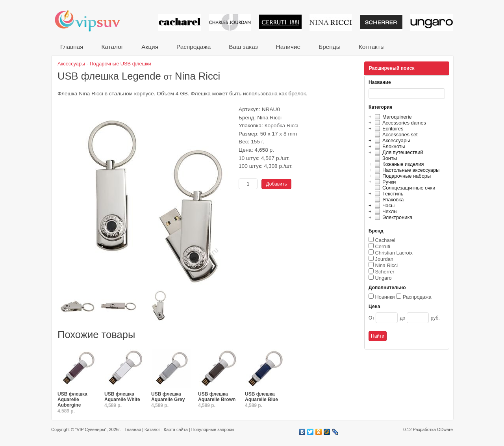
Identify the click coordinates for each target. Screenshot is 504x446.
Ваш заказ (243, 47)
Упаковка (388, 200)
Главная (72, 47)
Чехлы (385, 211)
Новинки (385, 297)
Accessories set (395, 135)
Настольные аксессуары (406, 170)
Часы (384, 205)
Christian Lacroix (394, 253)
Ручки (384, 182)
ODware (445, 429)
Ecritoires (388, 129)
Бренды (330, 47)
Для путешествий (398, 152)
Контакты (372, 47)
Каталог (112, 47)
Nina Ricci (387, 265)
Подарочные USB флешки (120, 64)
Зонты (385, 158)
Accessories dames (399, 123)
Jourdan (384, 259)
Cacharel (385, 240)
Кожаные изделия (398, 164)
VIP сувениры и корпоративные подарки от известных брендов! (93, 21)
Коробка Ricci (282, 125)
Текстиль (388, 194)
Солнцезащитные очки (404, 188)
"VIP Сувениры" (91, 429)
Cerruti (383, 246)
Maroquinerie (392, 117)
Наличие (288, 47)
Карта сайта (176, 429)
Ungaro (384, 278)
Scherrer (385, 272)
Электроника (392, 217)
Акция (150, 47)
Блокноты (389, 146)
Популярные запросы (213, 429)
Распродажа (194, 47)
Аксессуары (391, 140)
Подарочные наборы (402, 176)
